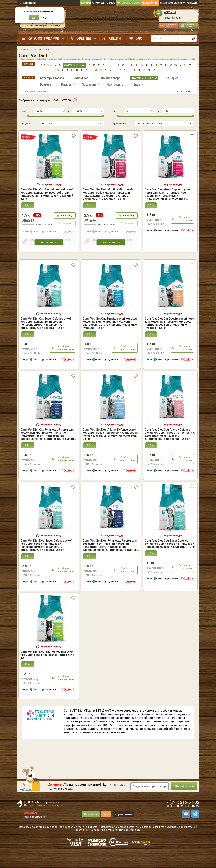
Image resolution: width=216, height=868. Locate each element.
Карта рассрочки (34, 833)
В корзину (67, 216)
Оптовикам (166, 3)
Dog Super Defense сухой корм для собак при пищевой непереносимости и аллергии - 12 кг (170, 560)
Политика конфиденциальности (121, 846)
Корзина (170, 12)
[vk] (185, 830)
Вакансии (91, 831)
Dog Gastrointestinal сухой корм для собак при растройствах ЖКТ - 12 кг (48, 671)
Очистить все (184, 91)
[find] (193, 38)
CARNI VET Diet (63, 100)
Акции (115, 38)
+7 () (111, 19)
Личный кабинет (190, 25)
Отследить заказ (105, 3)
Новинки (86, 3)
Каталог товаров (43, 38)
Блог (140, 38)
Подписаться (184, 803)
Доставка (180, 3)
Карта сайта (123, 831)
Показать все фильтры (36, 91)
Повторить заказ (171, 25)
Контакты (192, 3)
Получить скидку (51, 184)
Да (34, 18)
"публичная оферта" (87, 843)
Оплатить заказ (131, 3)
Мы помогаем (150, 3)
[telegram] (195, 830)
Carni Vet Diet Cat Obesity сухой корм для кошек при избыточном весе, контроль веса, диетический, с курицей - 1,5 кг (170, 340)
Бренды (84, 38)
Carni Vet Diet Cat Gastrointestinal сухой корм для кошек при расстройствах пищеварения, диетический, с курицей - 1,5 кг (48, 194)
